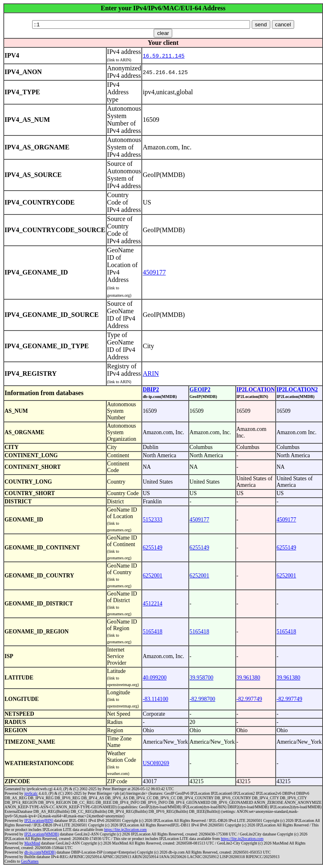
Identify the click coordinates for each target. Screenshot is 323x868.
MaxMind (32, 843)
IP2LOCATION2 (297, 390)
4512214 (152, 604)
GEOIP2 (200, 390)
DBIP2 (151, 390)
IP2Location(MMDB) (42, 834)
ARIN (151, 373)
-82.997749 (249, 699)
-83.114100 (155, 699)
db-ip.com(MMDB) (40, 852)
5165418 (152, 632)
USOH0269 (156, 763)
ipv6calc (31, 793)
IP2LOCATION (256, 390)
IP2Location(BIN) (39, 820)
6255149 (152, 548)
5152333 (152, 520)
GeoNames (30, 861)
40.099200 (154, 678)
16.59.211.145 (163, 56)
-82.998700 (202, 699)
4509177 (154, 272)
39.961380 (248, 678)
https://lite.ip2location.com (125, 830)
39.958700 (201, 678)
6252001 (152, 576)
